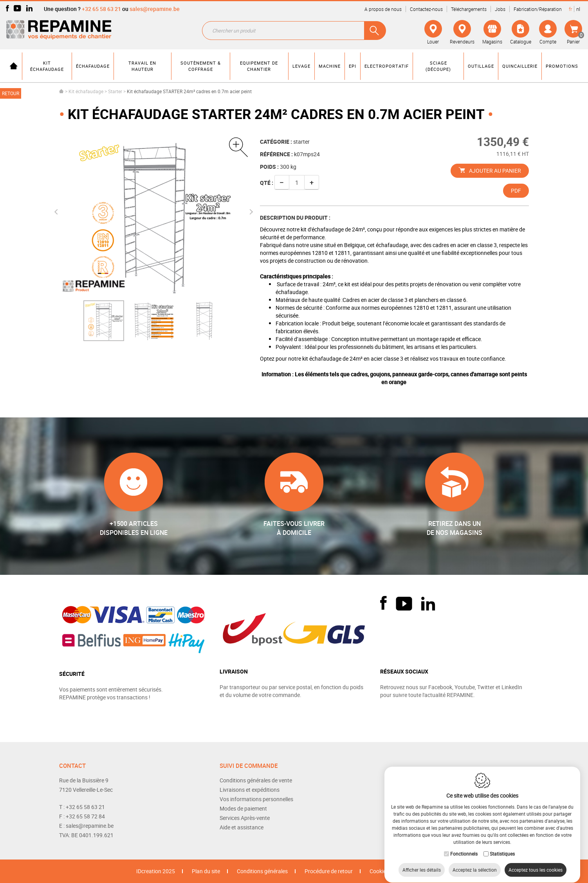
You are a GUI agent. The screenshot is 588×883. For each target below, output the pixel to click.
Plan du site (206, 871)
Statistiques (502, 846)
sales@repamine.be (155, 9)
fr (570, 9)
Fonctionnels (464, 846)
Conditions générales (262, 871)
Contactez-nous (426, 9)
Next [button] (250, 212)
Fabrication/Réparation (538, 9)
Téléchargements (469, 9)
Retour (11, 93)
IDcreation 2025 (156, 871)
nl (578, 9)
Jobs (500, 9)
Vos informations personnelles (256, 799)
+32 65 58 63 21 (101, 9)
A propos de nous (383, 9)
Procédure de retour (329, 871)
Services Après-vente (245, 818)
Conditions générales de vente (256, 780)
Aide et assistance (242, 827)
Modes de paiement (243, 808)
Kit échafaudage (86, 91)
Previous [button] (57, 212)
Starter (116, 91)
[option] (104, 321)
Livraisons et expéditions (250, 790)
